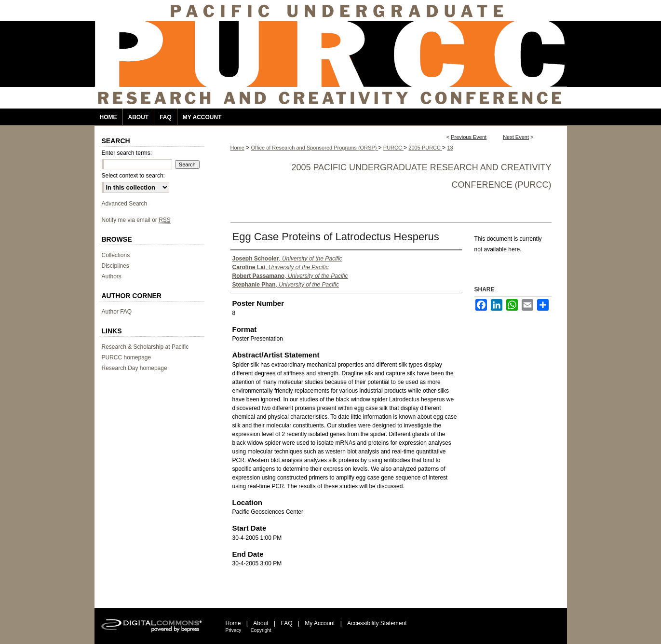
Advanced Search (125, 204)
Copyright (261, 630)
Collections (116, 255)
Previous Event (469, 137)
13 (450, 148)
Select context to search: (133, 176)
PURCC (393, 148)
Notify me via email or (136, 220)
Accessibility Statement (377, 623)
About (261, 623)
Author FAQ (117, 312)
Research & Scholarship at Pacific (145, 347)
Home (237, 148)
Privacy (234, 630)
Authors (112, 276)
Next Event (516, 137)
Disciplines (115, 266)
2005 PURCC (425, 148)
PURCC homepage (127, 357)
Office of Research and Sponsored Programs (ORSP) (315, 148)
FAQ (286, 623)
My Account (320, 623)
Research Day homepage (135, 368)
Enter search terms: (127, 153)
